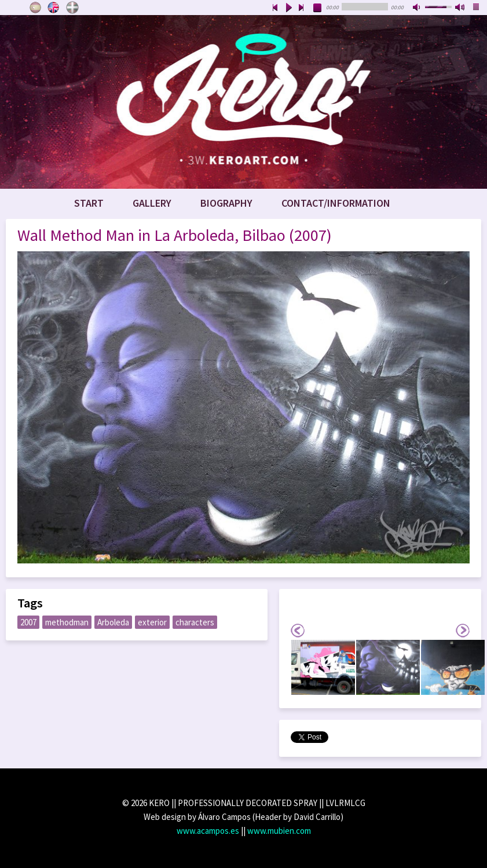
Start (89, 203)
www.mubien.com (279, 831)
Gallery (152, 203)
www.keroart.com (244, 102)
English (54, 8)
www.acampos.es (208, 831)
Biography (226, 203)
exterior (152, 622)
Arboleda (113, 622)
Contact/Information (336, 203)
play (288, 8)
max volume (460, 8)
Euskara (72, 8)
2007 (28, 622)
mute (418, 8)
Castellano (35, 8)
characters (195, 622)
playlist (477, 8)
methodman (67, 622)
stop (318, 8)
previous (275, 8)
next (302, 8)
